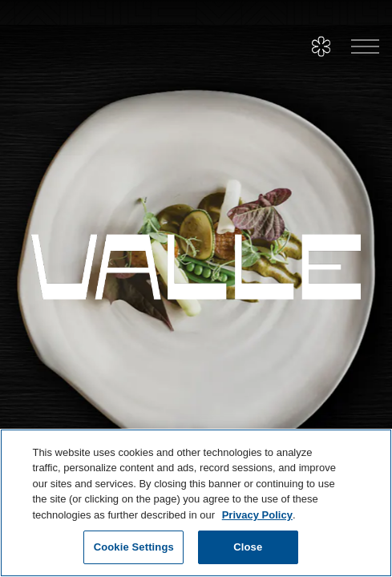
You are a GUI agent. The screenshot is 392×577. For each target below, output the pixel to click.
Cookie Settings (134, 547)
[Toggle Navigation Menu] (365, 47)
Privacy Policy (257, 515)
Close (248, 547)
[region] (196, 503)
